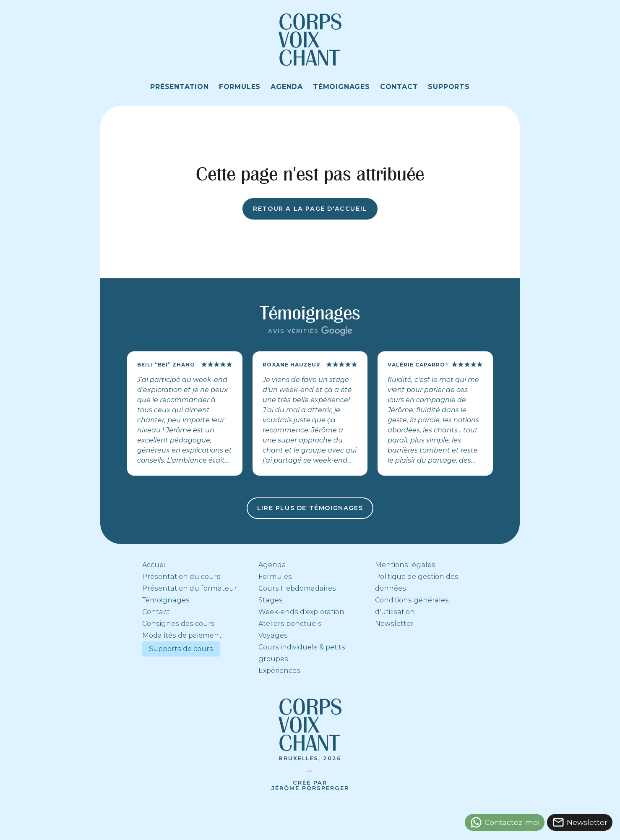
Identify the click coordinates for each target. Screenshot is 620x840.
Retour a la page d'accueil (310, 209)
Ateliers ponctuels (290, 624)
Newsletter (394, 624)
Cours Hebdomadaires (297, 588)
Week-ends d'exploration (301, 612)
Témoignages (166, 600)
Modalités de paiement (182, 635)
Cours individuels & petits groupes (302, 653)
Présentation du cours (181, 577)
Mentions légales (405, 565)
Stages (271, 600)
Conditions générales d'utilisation (412, 606)
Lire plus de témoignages (310, 508)
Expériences (279, 671)
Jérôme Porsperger (310, 788)
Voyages (273, 635)
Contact (156, 612)
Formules (275, 577)
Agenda (272, 565)
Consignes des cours (178, 624)
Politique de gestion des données (417, 582)
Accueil (155, 565)
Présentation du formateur (190, 588)
